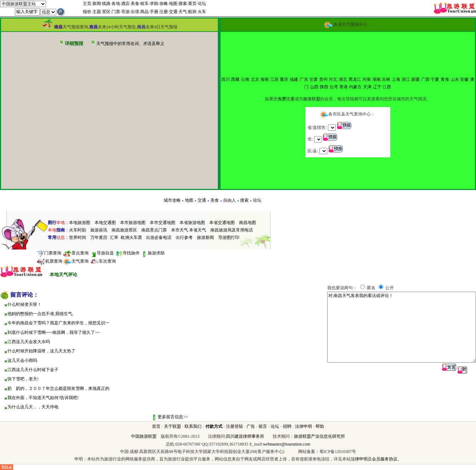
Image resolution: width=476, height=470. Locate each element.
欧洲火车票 (131, 237)
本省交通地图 (222, 223)
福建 (294, 79)
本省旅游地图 (192, 223)
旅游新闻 (205, 237)
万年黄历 (99, 237)
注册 (164, 12)
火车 (202, 12)
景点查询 (75, 253)
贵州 (323, 79)
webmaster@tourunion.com (286, 444)
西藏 (235, 79)
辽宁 (377, 87)
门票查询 (49, 253)
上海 (396, 79)
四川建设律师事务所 (245, 436)
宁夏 (435, 79)
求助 (154, 4)
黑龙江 (355, 79)
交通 (173, 12)
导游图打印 (229, 237)
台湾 (334, 87)
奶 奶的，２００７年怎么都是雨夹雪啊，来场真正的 (58, 388)
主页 (87, 4)
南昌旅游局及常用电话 (232, 230)
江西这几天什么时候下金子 (33, 370)
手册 (154, 12)
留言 (263, 426)
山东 (455, 79)
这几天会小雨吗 (22, 360)
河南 (367, 79)
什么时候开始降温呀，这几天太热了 (41, 351)
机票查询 (50, 261)
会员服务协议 (385, 459)
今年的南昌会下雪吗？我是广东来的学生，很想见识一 (58, 323)
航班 (192, 12)
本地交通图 (105, 223)
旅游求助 (153, 253)
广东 (304, 79)
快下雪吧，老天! (23, 379)
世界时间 (78, 237)
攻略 (164, 4)
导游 (125, 12)
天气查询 (76, 261)
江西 (387, 87)
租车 (144, 4)
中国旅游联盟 (144, 436)
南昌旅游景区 (124, 230)
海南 (265, 79)
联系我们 (193, 426)
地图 (173, 4)
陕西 (324, 87)
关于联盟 (172, 426)
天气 (183, 12)
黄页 (192, 4)
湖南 (376, 79)
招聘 (287, 426)
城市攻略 (172, 200)
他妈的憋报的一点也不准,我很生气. (40, 314)
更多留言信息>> (173, 417)
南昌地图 (248, 223)
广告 (251, 426)
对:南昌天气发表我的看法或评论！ (402, 327)
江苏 (274, 79)
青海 (445, 79)
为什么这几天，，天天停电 (33, 407)
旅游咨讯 (99, 230)
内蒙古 (355, 87)
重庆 (284, 79)
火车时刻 (78, 230)
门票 (116, 12)
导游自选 (102, 253)
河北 (333, 79)
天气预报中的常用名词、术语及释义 (130, 44)
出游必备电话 (159, 237)
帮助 (320, 426)
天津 (367, 87)
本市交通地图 (163, 223)
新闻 (97, 4)
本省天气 (198, 230)
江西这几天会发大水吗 (29, 342)
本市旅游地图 (133, 223)
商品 (144, 12)
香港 (344, 87)
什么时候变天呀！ (24, 304)
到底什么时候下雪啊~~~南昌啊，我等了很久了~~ (53, 332)
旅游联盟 (312, 99)
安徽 (464, 79)
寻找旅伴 (127, 253)
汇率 (114, 237)
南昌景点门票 (154, 230)
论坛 (202, 4)
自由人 (229, 200)
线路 (106, 4)
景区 (106, 12)
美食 (135, 4)
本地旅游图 (80, 223)
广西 (425, 79)
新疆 (415, 79)
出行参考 (184, 237)
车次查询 (103, 261)
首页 (156, 426)
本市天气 (180, 230)
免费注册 (286, 99)
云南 (245, 79)
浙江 (406, 79)
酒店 (125, 4)
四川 (226, 79)
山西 (314, 87)
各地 (116, 4)
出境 (135, 12)
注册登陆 (234, 426)
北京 (255, 79)
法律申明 (304, 426)
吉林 (386, 79)
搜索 (183, 4)
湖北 (343, 79)
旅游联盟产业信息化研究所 (319, 436)
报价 (87, 12)
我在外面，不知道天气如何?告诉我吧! (43, 398)
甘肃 (313, 79)
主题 (97, 12)
